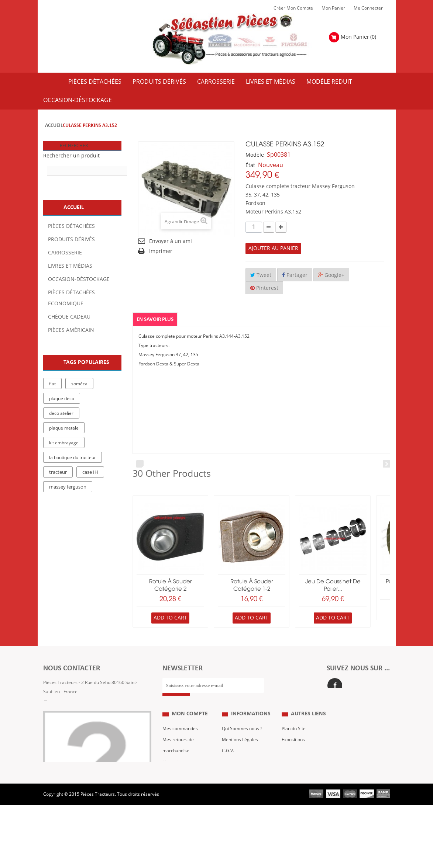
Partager (295, 275)
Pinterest (264, 288)
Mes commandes (180, 746)
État (250, 165)
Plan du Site (294, 746)
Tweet (261, 275)
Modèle (255, 155)
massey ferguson (68, 487)
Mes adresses (177, 779)
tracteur (58, 472)
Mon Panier (333, 8)
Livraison (231, 779)
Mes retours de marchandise (178, 762)
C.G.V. (228, 768)
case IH (90, 472)
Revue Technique (299, 768)
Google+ (331, 275)
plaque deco (62, 399)
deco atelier (61, 413)
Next (386, 464)
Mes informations (181, 790)
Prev (140, 464)
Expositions (293, 757)
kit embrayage (64, 443)
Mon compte (190, 731)
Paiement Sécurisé (241, 790)
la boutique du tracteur (73, 458)
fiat (52, 384)
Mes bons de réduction (186, 801)
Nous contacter (297, 779)
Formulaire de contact (73, 714)
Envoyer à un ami (171, 241)
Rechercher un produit (71, 156)
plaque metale (64, 428)
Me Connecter (368, 8)
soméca (79, 384)
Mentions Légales (240, 757)
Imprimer (161, 251)
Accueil (54, 126)
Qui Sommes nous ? (242, 746)
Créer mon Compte (293, 8)
